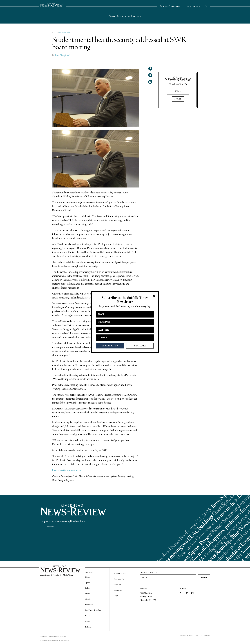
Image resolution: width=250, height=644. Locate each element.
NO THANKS (140, 346)
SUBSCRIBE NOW (110, 346)
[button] (125, 300)
